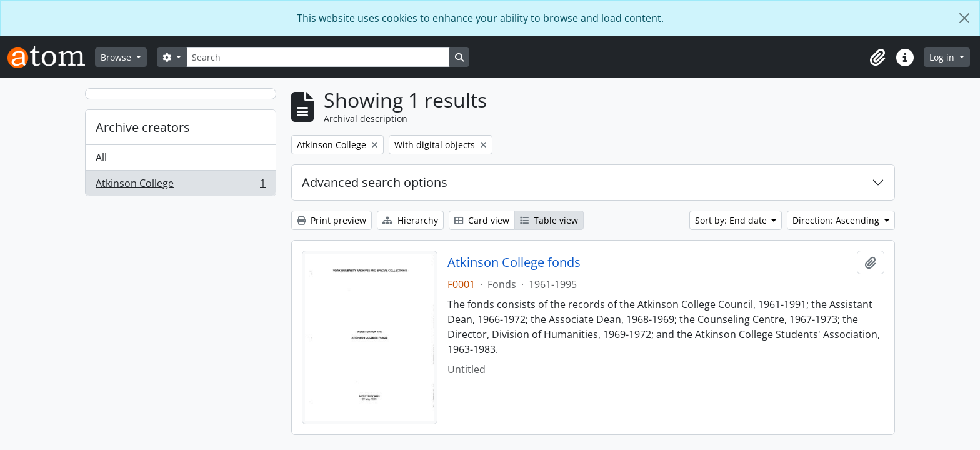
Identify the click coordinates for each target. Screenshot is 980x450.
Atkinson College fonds (514, 262)
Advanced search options (375, 182)
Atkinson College (180, 186)
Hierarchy (410, 220)
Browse (117, 57)
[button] (877, 57)
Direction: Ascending (837, 220)
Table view (549, 220)
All (101, 157)
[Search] (318, 57)
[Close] (964, 18)
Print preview (332, 220)
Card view (482, 220)
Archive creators (143, 127)
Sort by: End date (732, 220)
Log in (943, 57)
